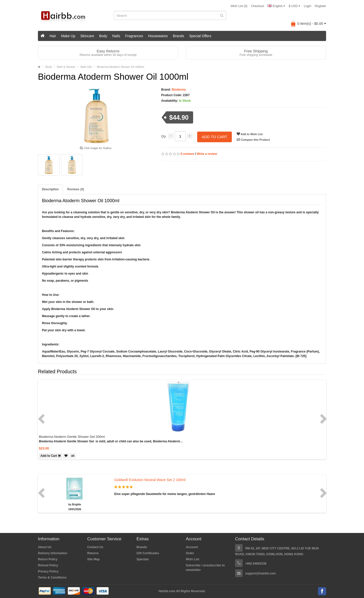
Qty (164, 136)
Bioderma (178, 90)
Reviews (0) (76, 189)
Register (320, 6)
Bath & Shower (66, 67)
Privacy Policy (48, 571)
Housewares (158, 36)
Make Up (68, 36)
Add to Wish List (250, 134)
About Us (45, 547)
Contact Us (95, 547)
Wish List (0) (239, 6)
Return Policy (48, 559)
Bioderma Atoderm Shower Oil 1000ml (120, 67)
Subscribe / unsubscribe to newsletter (205, 568)
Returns (93, 553)
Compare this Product (254, 139)
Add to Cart (214, 136)
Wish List (192, 559)
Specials (143, 559)
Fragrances (134, 36)
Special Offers (200, 36)
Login (308, 6)
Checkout (257, 6)
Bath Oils (86, 67)
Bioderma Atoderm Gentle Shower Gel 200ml (72, 437)
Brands (178, 36)
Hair (53, 36)
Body (103, 36)
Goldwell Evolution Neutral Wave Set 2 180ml (150, 480)
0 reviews (187, 154)
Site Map (93, 559)
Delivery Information (53, 553)
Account (192, 547)
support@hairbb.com (260, 573)
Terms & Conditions (52, 578)
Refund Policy (48, 565)
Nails (116, 36)
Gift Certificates (148, 553)
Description (50, 189)
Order (190, 553)
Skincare (87, 36)
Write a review (207, 154)
